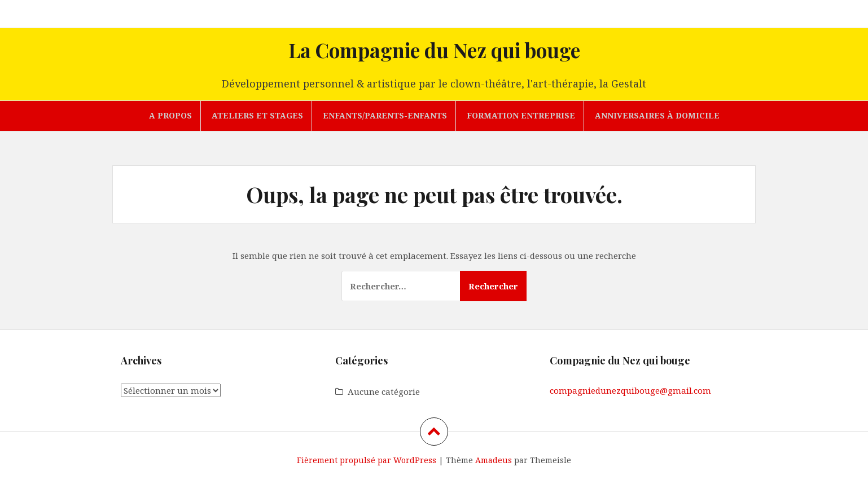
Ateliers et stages (257, 115)
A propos (170, 115)
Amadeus (494, 460)
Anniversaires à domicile (657, 115)
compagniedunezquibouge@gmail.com (630, 390)
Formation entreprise (521, 115)
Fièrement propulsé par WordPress (367, 460)
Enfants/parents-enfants (385, 115)
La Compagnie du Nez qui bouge (434, 50)
